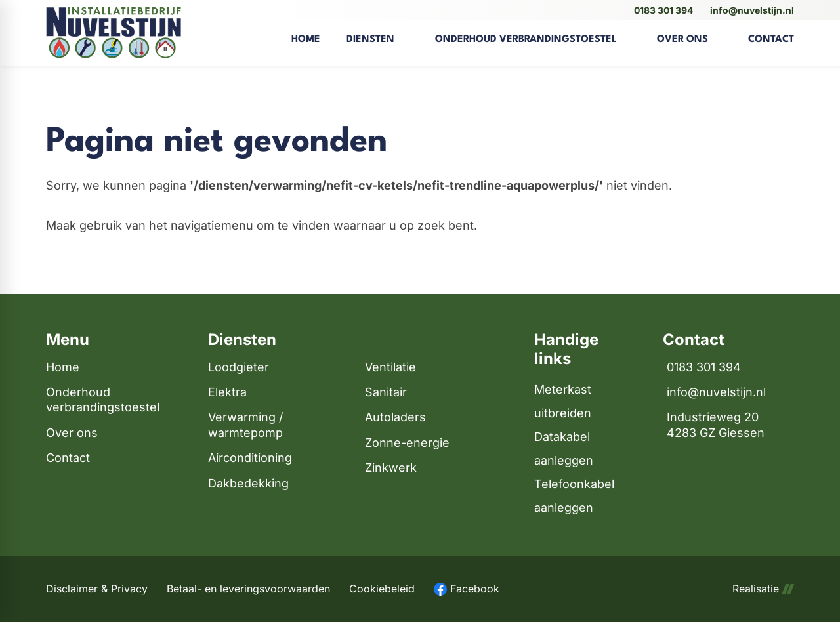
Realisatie (763, 589)
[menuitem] (306, 33)
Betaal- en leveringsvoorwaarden (248, 589)
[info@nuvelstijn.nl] (750, 10)
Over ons (72, 433)
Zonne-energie (407, 443)
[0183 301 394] (661, 10)
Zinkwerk (391, 467)
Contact (68, 458)
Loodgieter (239, 367)
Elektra (227, 392)
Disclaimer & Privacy (97, 589)
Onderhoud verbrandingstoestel (103, 400)
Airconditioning (250, 458)
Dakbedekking (248, 483)
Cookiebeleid (382, 589)
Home (63, 367)
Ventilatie (390, 367)
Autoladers (395, 417)
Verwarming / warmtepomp (245, 425)
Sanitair (386, 392)
